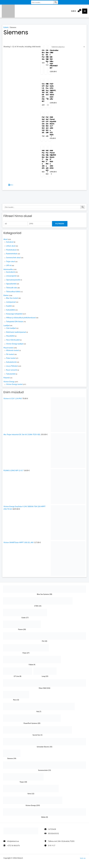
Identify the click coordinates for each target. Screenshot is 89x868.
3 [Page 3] (11, 186)
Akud (5, 240)
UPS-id (9, 266)
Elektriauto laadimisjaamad (16, 333)
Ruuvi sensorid (12, 371)
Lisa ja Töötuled (12, 367)
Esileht (6, 28)
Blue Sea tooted (12, 299)
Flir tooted (10, 355)
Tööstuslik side (12, 289)
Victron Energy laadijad (15, 345)
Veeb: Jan (83, 858)
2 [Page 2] (10, 186)
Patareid (7, 379)
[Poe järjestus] (68, 48)
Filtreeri (60, 225)
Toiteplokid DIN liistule (15, 323)
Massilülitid (10, 337)
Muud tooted (8, 349)
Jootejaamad (11, 303)
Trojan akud (10, 262)
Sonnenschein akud (13, 259)
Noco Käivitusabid (13, 341)
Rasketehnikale (12, 255)
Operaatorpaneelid (13, 281)
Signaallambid (11, 285)
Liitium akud (11, 247)
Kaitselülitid (10, 311)
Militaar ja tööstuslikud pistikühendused (21, 319)
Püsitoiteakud (11, 251)
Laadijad (7, 326)
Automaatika (8, 270)
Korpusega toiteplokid (14, 315)
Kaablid (9, 307)
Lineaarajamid (11, 277)
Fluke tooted (11, 359)
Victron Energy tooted (14, 385)
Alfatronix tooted (12, 351)
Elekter (6, 296)
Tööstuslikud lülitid (13, 292)
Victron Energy (9, 383)
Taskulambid (11, 375)
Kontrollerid (10, 273)
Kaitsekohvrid (11, 363)
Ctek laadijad (11, 329)
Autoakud (10, 243)
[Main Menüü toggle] (85, 12)
